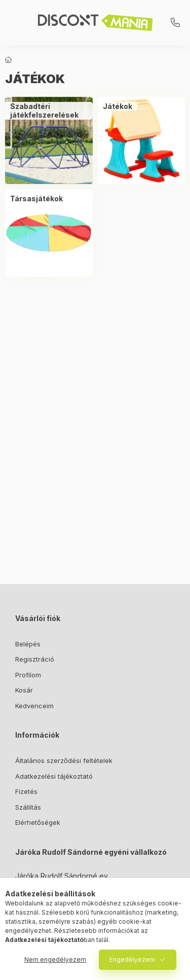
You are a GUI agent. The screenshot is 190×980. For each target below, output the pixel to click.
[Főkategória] (9, 60)
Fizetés (26, 791)
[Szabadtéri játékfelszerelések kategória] (49, 111)
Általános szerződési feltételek (64, 760)
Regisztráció (35, 659)
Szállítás (28, 807)
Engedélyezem (132, 959)
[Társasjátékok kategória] (36, 199)
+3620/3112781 (175, 23)
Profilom (28, 675)
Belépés (28, 644)
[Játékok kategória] (118, 106)
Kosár (24, 690)
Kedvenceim (34, 706)
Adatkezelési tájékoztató (54, 776)
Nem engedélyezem (55, 959)
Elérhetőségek (38, 822)
